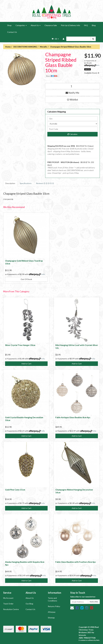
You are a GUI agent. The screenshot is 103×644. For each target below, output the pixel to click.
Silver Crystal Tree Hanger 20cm (20, 345)
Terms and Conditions (53, 599)
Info (98, 65)
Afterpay (52, 612)
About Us (36, 25)
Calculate (72, 134)
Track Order (8, 604)
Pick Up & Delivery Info (70, 25)
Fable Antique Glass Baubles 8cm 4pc (73, 417)
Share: (52, 76)
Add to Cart (26, 364)
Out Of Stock (26, 279)
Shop (9, 25)
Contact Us (12, 32)
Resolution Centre (11, 609)
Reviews (45, 183)
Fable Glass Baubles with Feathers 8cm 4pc (76, 562)
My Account (8, 598)
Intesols (82, 635)
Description (10, 183)
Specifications (26, 183)
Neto (98, 640)
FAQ (86, 25)
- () (55, 39)
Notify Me (72, 93)
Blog (94, 25)
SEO (90, 632)
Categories (21, 25)
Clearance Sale (51, 25)
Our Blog (29, 604)
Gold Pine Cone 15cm (15, 490)
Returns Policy (54, 606)
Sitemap (51, 618)
